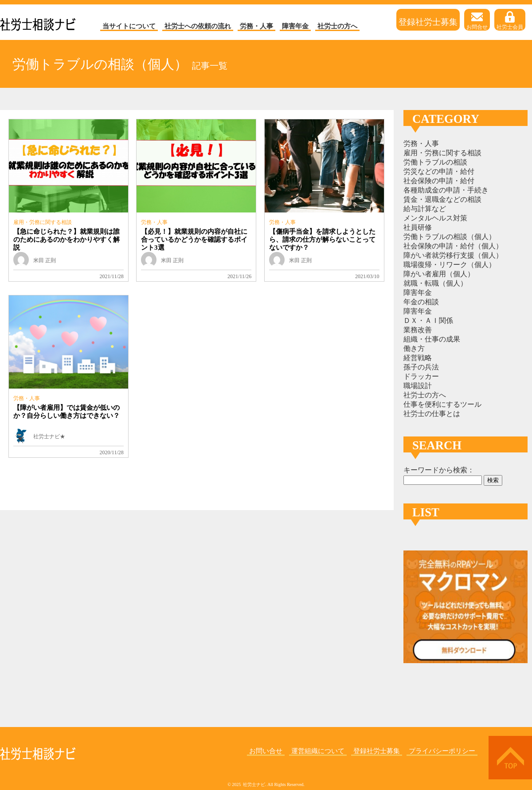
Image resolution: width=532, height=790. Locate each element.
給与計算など (425, 209)
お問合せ (477, 21)
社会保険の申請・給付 (439, 181)
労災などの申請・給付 (439, 171)
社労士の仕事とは (432, 414)
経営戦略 (418, 358)
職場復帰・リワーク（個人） (450, 265)
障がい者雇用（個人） (439, 274)
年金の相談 (421, 302)
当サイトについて (129, 26)
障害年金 (295, 26)
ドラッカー (421, 376)
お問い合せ (266, 751)
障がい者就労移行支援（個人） (453, 255)
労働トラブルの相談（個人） (450, 237)
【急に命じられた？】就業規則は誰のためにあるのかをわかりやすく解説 (66, 240)
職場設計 (418, 386)
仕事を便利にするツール (442, 404)
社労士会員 (510, 21)
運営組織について (318, 751)
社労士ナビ (38, 22)
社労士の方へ (337, 26)
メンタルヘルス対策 (435, 218)
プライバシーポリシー (442, 751)
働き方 (414, 348)
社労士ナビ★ (49, 436)
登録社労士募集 (428, 21)
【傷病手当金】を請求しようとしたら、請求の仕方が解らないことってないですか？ (322, 240)
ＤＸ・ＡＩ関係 (428, 320)
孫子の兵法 (421, 367)
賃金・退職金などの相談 (442, 199)
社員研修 (418, 227)
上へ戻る (510, 758)
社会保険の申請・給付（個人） (453, 246)
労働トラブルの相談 (435, 162)
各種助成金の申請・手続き (446, 190)
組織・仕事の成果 (432, 339)
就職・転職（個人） (435, 283)
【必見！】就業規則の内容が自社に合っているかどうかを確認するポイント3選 (194, 240)
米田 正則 (45, 260)
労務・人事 (256, 26)
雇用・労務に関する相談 (43, 222)
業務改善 (418, 330)
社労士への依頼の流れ (198, 26)
